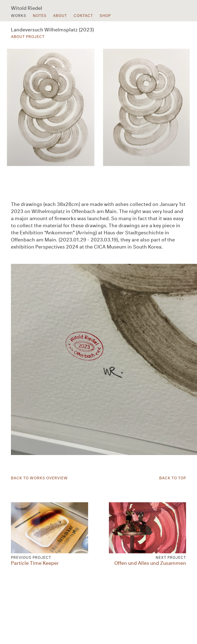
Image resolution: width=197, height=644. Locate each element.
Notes (40, 15)
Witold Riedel (27, 7)
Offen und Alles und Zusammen (147, 534)
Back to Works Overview (39, 477)
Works (19, 15)
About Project (28, 36)
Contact (83, 15)
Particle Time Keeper (50, 534)
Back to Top (173, 477)
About (60, 15)
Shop (105, 15)
